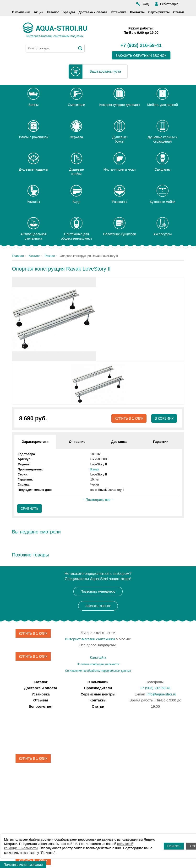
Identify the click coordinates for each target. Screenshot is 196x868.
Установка (119, 12)
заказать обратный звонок (141, 56)
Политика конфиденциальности (98, 664)
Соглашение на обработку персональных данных (98, 671)
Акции (38, 12)
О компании (21, 12)
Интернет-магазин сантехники (90, 639)
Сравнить (30, 509)
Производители (98, 688)
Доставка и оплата (93, 12)
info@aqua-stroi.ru (162, 694)
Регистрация (169, 4)
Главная (18, 256)
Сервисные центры (98, 694)
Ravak (95, 469)
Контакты (137, 12)
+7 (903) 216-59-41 (141, 46)
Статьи (179, 12)
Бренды (69, 12)
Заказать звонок (98, 606)
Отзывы (41, 700)
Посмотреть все (98, 500)
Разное (50, 256)
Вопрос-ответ (41, 706)
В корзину (164, 418)
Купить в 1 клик (129, 418)
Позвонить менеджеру (98, 591)
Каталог (53, 12)
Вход (145, 4)
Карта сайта (98, 658)
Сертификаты (159, 12)
